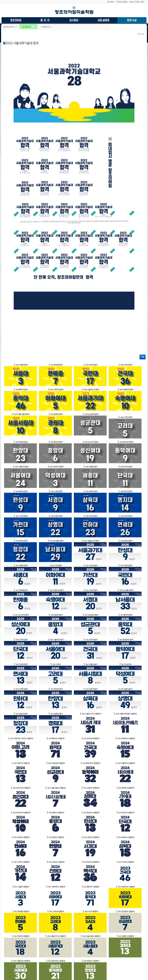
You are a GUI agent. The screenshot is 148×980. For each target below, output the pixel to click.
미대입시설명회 (122, 2)
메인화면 (111, 2)
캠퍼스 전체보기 (136, 2)
